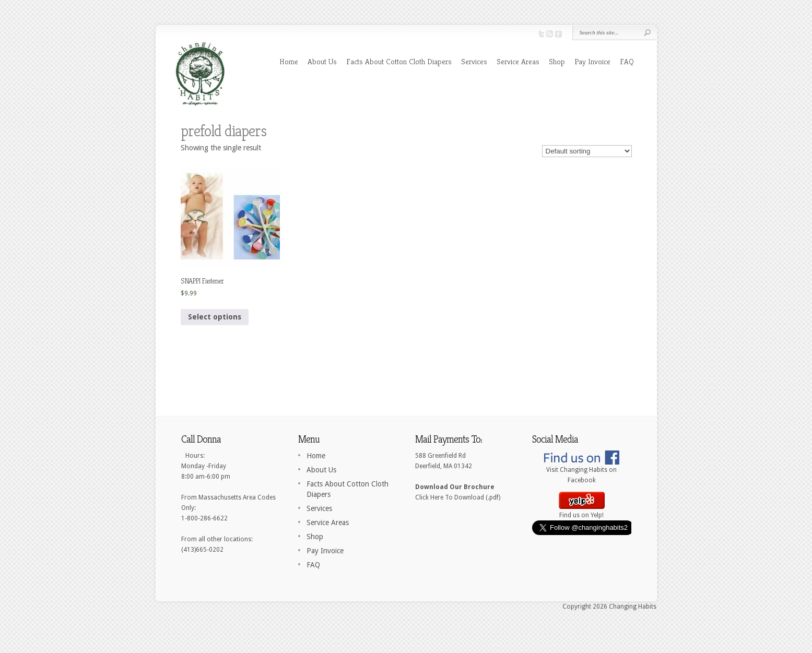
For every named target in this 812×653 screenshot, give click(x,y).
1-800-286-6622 (204, 518)
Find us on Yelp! (582, 512)
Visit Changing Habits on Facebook (582, 471)
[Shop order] (587, 151)
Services (474, 61)
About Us (322, 61)
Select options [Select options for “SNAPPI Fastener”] (215, 317)
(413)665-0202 (202, 550)
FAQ (627, 61)
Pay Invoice (592, 61)
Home (289, 61)
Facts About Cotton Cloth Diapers (399, 61)
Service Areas (518, 61)
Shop (557, 61)
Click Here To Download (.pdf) (458, 497)
